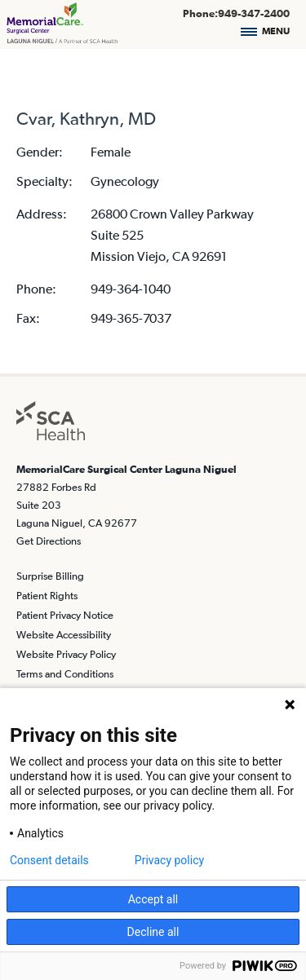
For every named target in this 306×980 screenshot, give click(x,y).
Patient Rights (47, 596)
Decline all (153, 932)
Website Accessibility (64, 635)
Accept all (153, 899)
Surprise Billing (50, 576)
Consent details (49, 860)
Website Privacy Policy (66, 654)
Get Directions (49, 541)
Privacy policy (169, 860)
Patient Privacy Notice (65, 615)
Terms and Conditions (65, 674)
